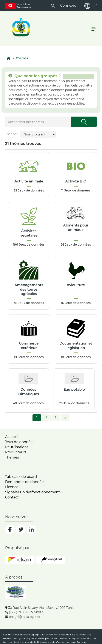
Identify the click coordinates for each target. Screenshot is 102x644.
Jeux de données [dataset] (20, 442)
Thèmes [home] (12, 457)
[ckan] (20, 560)
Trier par (11, 134)
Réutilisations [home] (17, 447)
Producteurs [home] (16, 452)
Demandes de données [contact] (25, 482)
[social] (10, 529)
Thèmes (22, 58)
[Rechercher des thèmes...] (38, 122)
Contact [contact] (12, 497)
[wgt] (50, 560)
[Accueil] (9, 58)
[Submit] (84, 122)
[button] (53, 5)
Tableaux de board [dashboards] (21, 477)
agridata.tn (42, 634)
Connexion (69, 5)
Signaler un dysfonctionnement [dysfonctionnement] (32, 492)
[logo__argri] (21, 27)
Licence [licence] (12, 487)
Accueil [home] (11, 437)
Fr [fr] (95, 5)
